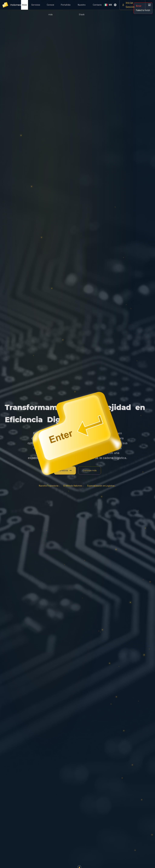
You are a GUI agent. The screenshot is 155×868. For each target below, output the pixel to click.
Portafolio (66, 5)
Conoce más (50, 7)
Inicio (25, 5)
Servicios (36, 5)
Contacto (97, 5)
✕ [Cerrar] (149, 5)
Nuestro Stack (82, 7)
